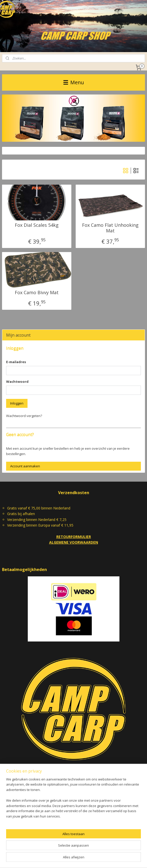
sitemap (57, 859)
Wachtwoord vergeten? (24, 416)
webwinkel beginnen (87, 859)
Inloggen (17, 403)
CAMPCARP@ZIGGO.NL (74, 769)
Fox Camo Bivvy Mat (37, 293)
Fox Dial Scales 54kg (37, 225)
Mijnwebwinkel (132, 859)
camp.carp (14, 834)
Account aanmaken (25, 466)
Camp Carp (11, 823)
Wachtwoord (17, 382)
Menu (74, 82)
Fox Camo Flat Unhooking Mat (110, 228)
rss (68, 859)
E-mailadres (16, 362)
